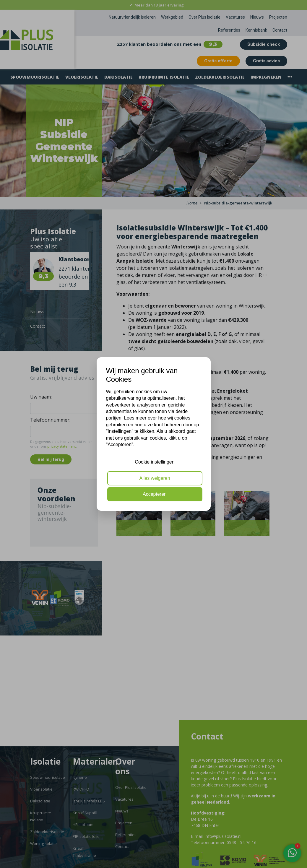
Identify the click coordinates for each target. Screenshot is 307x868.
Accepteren (155, 494)
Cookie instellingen (155, 462)
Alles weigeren (155, 478)
